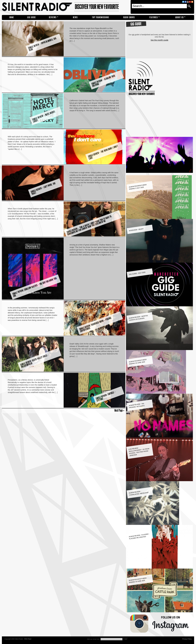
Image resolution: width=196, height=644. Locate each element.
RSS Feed (28, 639)
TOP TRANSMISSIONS (100, 17)
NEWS (75, 17)
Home (12, 17)
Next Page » (119, 410)
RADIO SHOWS (129, 17)
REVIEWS (53, 17)
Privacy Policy (187, 639)
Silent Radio (65, 7)
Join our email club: (93, 639)
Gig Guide (32, 17)
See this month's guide (159, 40)
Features (154, 17)
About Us (179, 17)
